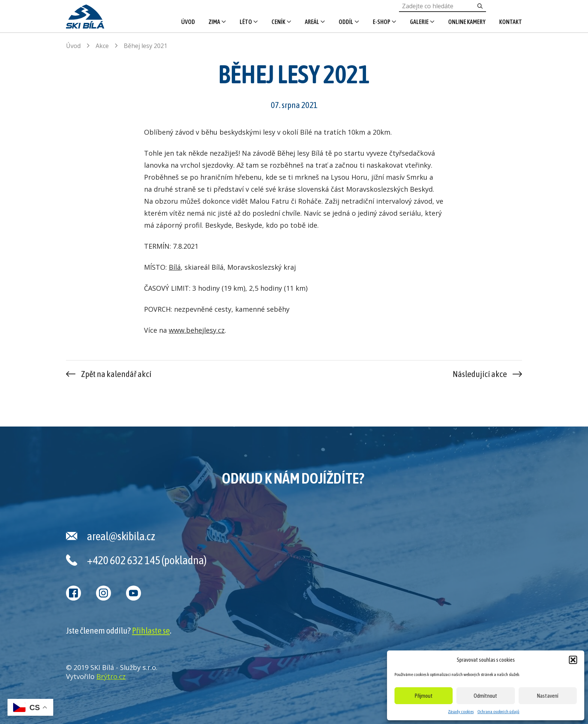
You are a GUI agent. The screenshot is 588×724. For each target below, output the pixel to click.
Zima (214, 22)
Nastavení (548, 696)
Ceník (278, 22)
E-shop (382, 22)
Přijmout (424, 696)
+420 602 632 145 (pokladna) (147, 560)
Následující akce (480, 374)
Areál (312, 22)
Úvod (188, 22)
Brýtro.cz (111, 676)
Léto (246, 22)
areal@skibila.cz (121, 536)
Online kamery (467, 22)
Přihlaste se (151, 631)
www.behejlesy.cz (197, 330)
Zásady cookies (461, 712)
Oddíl (346, 22)
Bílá (175, 267)
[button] (573, 660)
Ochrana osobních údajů (498, 712)
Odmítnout (485, 696)
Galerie (419, 22)
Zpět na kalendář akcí (116, 374)
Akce (102, 46)
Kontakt (511, 22)
